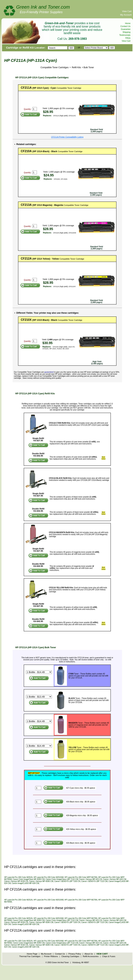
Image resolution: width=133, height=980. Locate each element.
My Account (126, 15)
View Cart (127, 11)
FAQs (128, 38)
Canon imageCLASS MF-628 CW (25, 883)
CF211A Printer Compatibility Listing (67, 137)
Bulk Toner (89, 67)
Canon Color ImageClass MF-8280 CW (29, 879)
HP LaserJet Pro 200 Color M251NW (49, 877)
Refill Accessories (91, 956)
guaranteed (49, 372)
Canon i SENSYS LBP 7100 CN (67, 881)
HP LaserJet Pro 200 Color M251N (18, 877)
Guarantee (126, 29)
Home (128, 23)
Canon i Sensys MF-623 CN (91, 879)
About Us (89, 954)
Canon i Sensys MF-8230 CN (16, 881)
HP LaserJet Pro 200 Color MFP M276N (81, 877)
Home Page (32, 954)
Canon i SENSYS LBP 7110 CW (94, 881)
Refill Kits (76, 67)
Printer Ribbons (51, 956)
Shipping (126, 32)
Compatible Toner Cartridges (55, 67)
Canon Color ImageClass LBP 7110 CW (62, 879)
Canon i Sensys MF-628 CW (114, 879)
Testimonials (125, 35)
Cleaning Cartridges (70, 956)
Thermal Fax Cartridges (30, 956)
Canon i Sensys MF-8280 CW (41, 881)
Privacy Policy (75, 954)
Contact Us (125, 26)
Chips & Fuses (109, 956)
